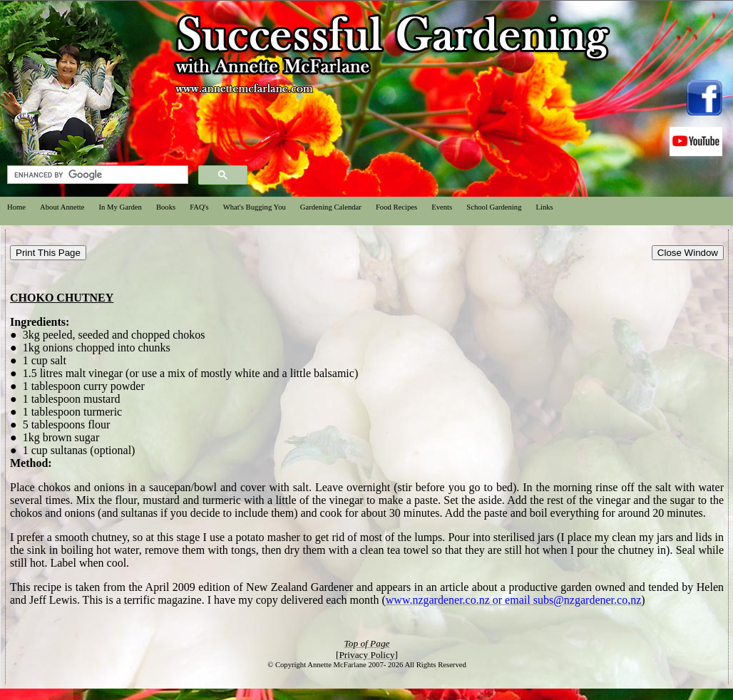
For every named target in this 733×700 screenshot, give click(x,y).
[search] (96, 175)
